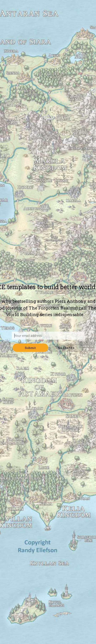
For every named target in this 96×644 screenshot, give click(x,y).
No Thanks (66, 348)
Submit (30, 348)
